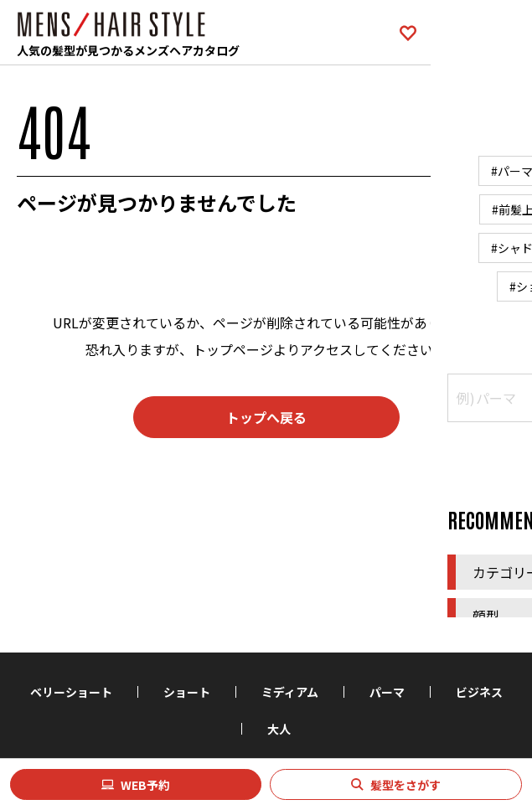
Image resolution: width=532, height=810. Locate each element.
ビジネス (479, 692)
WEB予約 (145, 785)
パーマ (387, 692)
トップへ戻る (266, 417)
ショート (187, 692)
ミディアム (290, 692)
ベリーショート (71, 692)
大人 (279, 729)
